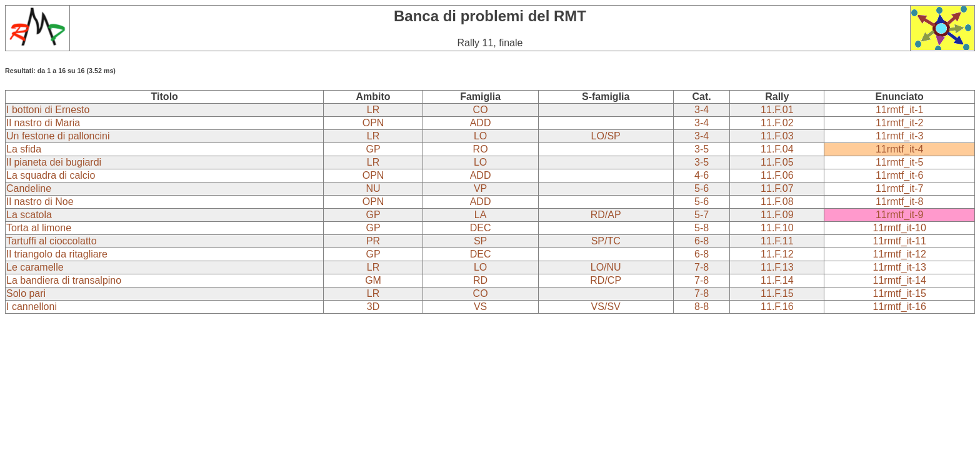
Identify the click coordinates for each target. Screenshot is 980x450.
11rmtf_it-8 (899, 202)
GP (373, 149)
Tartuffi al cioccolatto (52, 241)
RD (480, 280)
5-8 (702, 228)
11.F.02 (777, 123)
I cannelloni (32, 307)
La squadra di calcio (51, 175)
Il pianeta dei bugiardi (54, 162)
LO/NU (606, 267)
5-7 (702, 215)
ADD (481, 123)
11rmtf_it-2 (899, 123)
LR (373, 110)
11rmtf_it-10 (900, 228)
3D (373, 307)
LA (481, 215)
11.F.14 (777, 280)
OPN (373, 123)
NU (373, 188)
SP (480, 241)
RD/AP (606, 215)
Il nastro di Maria (43, 123)
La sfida (24, 149)
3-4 (702, 110)
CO (481, 110)
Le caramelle (35, 267)
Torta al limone (39, 228)
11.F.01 (777, 110)
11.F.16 (777, 307)
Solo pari (26, 293)
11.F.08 (777, 202)
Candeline (29, 188)
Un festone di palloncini (58, 136)
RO (481, 149)
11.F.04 (777, 149)
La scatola (29, 215)
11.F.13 (777, 267)
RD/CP (606, 280)
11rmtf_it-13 (900, 267)
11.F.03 (777, 136)
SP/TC (606, 241)
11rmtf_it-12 (900, 254)
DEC (481, 228)
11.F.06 (777, 175)
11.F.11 (777, 241)
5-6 (702, 188)
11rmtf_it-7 (899, 188)
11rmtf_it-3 (899, 136)
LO (480, 136)
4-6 (702, 175)
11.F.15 (777, 293)
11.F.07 (777, 188)
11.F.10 (777, 228)
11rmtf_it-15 (900, 293)
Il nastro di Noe (40, 202)
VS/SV (606, 307)
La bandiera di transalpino (64, 280)
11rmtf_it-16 (900, 307)
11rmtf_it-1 (899, 110)
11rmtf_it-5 (899, 162)
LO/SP (606, 136)
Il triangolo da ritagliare (57, 254)
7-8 (702, 267)
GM (373, 280)
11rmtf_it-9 (899, 215)
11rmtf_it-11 (900, 241)
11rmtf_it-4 (899, 149)
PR (373, 241)
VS (480, 307)
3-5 (702, 149)
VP (480, 188)
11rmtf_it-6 (899, 175)
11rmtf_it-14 (900, 280)
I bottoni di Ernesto (48, 110)
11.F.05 (777, 162)
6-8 (702, 241)
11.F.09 (777, 215)
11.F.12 (777, 254)
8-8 (702, 307)
